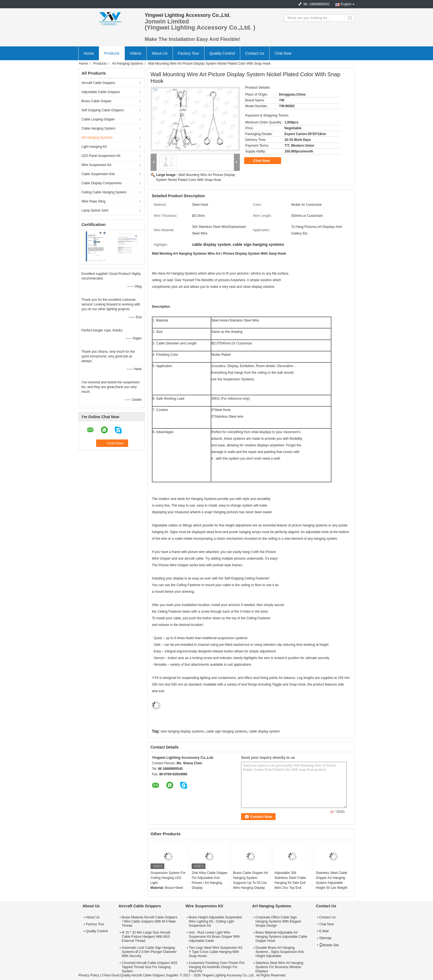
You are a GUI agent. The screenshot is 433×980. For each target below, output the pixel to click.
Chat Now (283, 53)
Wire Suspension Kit (96, 165)
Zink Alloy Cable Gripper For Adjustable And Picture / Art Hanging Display (209, 880)
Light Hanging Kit (94, 147)
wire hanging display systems (182, 731)
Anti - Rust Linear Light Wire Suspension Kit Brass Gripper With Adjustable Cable (214, 937)
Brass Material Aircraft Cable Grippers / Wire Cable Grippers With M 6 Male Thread (150, 921)
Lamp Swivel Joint (95, 210)
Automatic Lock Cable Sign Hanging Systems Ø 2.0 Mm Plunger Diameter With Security (149, 952)
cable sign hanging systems (226, 731)
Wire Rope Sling (93, 201)
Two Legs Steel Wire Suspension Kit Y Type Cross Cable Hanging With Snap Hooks (216, 952)
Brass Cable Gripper (97, 101)
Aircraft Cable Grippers (98, 83)
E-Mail (324, 931)
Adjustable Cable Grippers (101, 92)
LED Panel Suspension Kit (101, 156)
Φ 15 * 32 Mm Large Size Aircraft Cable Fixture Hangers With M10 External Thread (146, 937)
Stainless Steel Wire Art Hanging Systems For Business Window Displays (279, 967)
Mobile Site (329, 945)
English (346, 4)
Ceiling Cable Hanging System (104, 192)
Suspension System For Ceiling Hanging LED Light (168, 878)
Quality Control (222, 53)
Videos (136, 53)
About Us (160, 53)
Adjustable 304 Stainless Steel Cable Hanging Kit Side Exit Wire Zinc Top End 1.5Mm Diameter (290, 883)
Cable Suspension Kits (98, 174)
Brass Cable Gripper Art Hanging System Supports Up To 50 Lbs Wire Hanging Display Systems (251, 883)
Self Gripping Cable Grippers (103, 110)
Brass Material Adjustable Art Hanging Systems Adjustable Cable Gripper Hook (281, 937)
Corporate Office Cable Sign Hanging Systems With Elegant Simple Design (278, 921)
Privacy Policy (89, 975)
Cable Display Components (101, 183)
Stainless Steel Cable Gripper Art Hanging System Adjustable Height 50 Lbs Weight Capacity (332, 883)
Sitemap (325, 938)
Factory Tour (189, 53)
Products (112, 53)
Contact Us (255, 53)
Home (89, 53)
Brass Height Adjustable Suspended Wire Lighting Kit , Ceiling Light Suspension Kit (215, 921)
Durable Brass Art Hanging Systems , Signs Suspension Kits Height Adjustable (280, 952)
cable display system (264, 731)
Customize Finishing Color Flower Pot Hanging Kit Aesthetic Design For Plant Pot (217, 967)
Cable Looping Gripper (98, 119)
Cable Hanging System (98, 128)
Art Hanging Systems (127, 64)
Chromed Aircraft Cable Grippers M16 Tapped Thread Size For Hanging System (150, 967)
